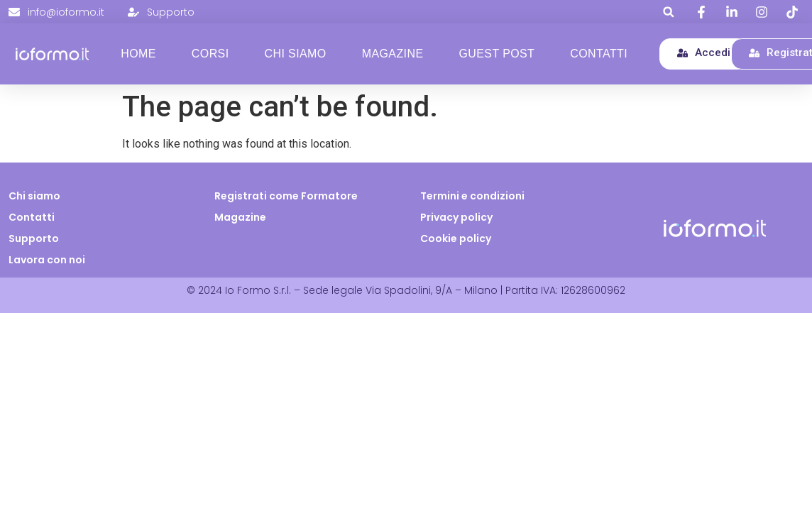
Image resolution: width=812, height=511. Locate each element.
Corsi (210, 54)
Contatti (599, 54)
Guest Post (496, 54)
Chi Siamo (296, 54)
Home (138, 54)
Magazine (393, 54)
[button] (668, 12)
